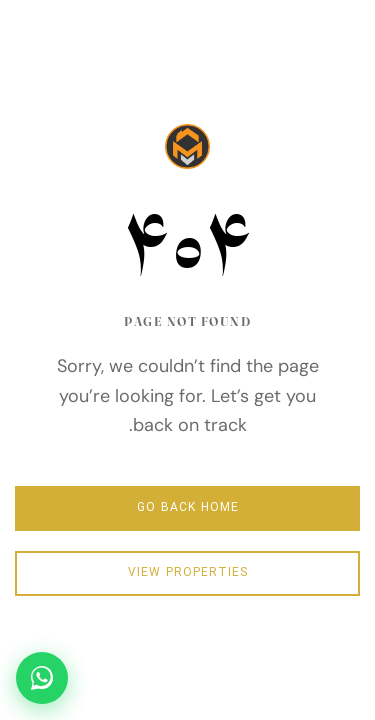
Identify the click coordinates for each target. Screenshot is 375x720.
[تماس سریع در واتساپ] (42, 678)
